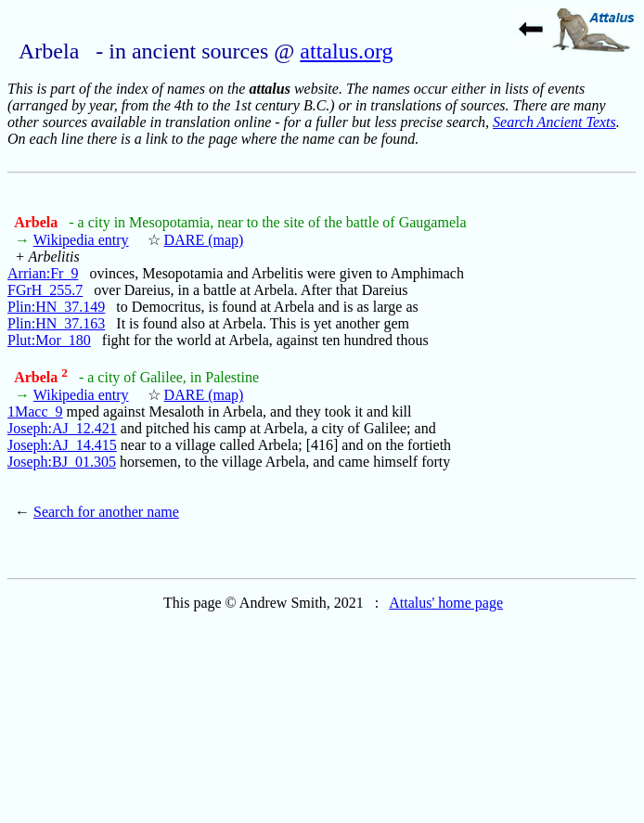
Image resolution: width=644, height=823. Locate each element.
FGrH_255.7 (45, 290)
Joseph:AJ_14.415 (62, 445)
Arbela (38, 222)
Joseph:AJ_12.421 (62, 428)
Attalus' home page (446, 603)
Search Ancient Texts (554, 122)
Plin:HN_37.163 (56, 323)
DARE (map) (204, 240)
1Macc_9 (35, 411)
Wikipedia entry (81, 240)
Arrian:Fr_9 (43, 273)
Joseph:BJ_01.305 (62, 462)
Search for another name (106, 512)
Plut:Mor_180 (49, 340)
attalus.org (346, 51)
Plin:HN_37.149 (56, 307)
